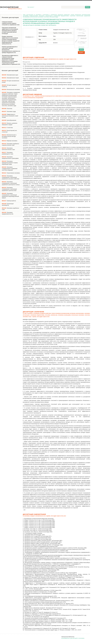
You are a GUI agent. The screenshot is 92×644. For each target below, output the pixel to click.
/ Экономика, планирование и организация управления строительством (9, 189)
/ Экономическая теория (10, 78)
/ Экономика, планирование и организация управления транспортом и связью (11, 183)
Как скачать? (31, 7)
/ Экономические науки (10, 75)
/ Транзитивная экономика (11, 173)
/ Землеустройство (9, 201)
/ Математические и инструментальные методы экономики (9, 136)
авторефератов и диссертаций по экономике (73, 638)
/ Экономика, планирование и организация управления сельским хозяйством (10, 177)
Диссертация (81, 38)
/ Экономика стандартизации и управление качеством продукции (10, 169)
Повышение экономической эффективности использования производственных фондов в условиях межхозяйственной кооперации (10, 31)
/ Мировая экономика (10, 141)
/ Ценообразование (9, 120)
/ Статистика (7, 128)
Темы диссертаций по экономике (32, 15)
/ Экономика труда (9, 112)
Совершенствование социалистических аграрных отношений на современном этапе (11, 23)
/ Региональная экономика (11, 90)
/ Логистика (7, 109)
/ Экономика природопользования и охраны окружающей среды (10, 163)
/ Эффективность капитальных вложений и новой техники (10, 116)
